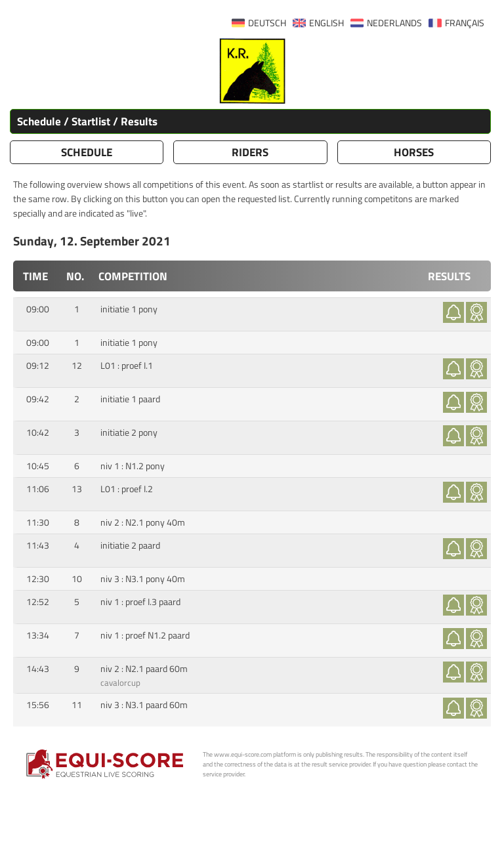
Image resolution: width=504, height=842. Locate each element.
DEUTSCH (267, 23)
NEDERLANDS (394, 23)
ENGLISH (326, 23)
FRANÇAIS (465, 23)
